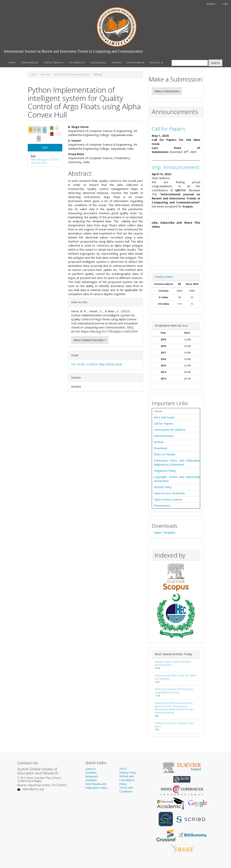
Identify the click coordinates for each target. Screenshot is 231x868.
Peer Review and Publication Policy (96, 786)
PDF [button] (45, 148)
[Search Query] (190, 63)
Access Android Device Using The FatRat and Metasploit (175, 677)
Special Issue (98, 62)
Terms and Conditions (126, 790)
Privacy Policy (128, 773)
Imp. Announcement (176, 167)
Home (12, 62)
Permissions (162, 505)
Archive (159, 442)
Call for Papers (168, 129)
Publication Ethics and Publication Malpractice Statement (177, 462)
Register (211, 4)
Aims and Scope (164, 417)
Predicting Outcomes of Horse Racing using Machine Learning (174, 691)
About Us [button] (156, 62)
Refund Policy (163, 487)
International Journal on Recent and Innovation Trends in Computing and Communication (73, 51)
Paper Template (165, 532)
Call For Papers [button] (54, 62)
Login (225, 4)
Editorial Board (30, 62)
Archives (117, 62)
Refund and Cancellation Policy (127, 780)
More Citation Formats (90, 340)
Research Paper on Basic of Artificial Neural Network (173, 663)
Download (161, 448)
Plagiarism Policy (165, 471)
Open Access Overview (169, 493)
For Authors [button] (77, 62)
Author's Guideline (91, 771)
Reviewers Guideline (92, 778)
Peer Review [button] (136, 62)
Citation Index (164, 277)
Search (215, 63)
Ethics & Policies (165, 454)
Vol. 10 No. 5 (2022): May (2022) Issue (72, 75)
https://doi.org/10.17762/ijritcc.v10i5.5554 (45, 161)
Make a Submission (167, 91)
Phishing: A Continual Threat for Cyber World (174, 725)
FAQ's (123, 769)
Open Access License (168, 499)
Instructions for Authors (170, 430)
